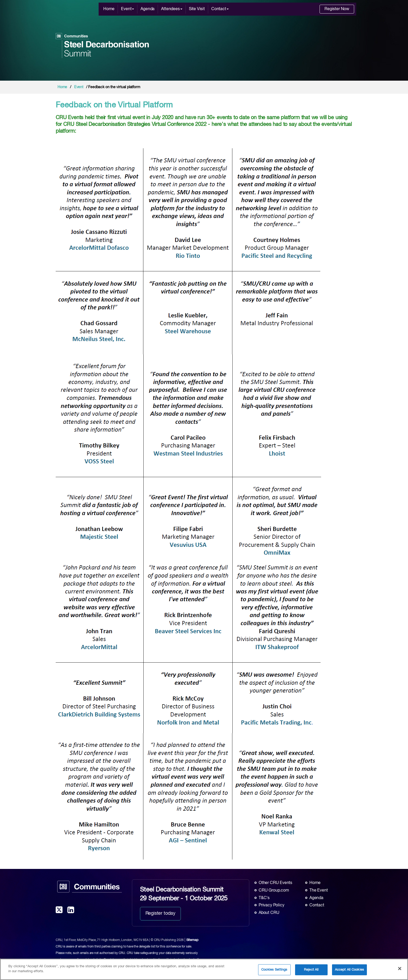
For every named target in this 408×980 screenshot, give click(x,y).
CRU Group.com (274, 891)
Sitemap (192, 940)
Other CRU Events (275, 883)
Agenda (148, 9)
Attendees (172, 9)
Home (109, 9)
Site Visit (197, 9)
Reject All (311, 970)
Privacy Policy (271, 905)
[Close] (400, 969)
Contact (220, 9)
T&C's (264, 898)
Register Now (337, 9)
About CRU (269, 913)
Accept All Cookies (349, 970)
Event (127, 9)
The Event (318, 891)
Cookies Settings (274, 970)
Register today (160, 913)
